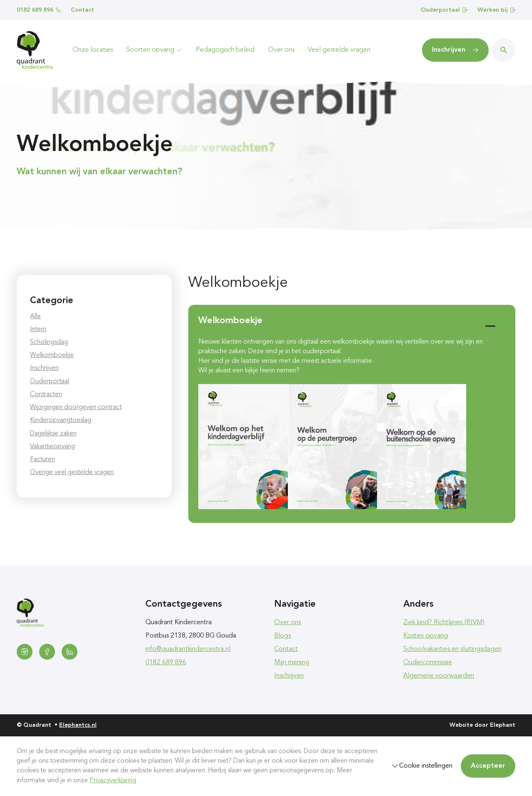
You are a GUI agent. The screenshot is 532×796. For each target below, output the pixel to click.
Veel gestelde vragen (339, 50)
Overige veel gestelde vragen (72, 472)
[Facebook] (47, 652)
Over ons (281, 50)
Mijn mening (292, 663)
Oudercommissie (428, 663)
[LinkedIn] (70, 652)
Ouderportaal (444, 10)
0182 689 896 (39, 10)
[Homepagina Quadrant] (35, 50)
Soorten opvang (154, 50)
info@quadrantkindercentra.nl (188, 649)
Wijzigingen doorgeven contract (76, 407)
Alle (35, 316)
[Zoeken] (504, 50)
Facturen (42, 460)
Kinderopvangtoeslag (61, 420)
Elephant (503, 725)
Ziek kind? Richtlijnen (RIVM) (444, 623)
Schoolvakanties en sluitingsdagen (452, 649)
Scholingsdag (49, 342)
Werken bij (496, 10)
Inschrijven (44, 368)
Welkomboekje (52, 355)
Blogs (282, 636)
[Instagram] (25, 652)
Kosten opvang (426, 636)
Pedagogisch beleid (225, 50)
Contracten (46, 394)
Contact (82, 10)
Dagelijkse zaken (53, 434)
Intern (38, 329)
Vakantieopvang (52, 447)
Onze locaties (93, 50)
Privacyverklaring (113, 781)
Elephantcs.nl (78, 725)
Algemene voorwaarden (439, 676)
